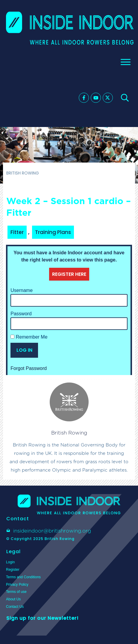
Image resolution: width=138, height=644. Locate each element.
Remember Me (29, 337)
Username (22, 290)
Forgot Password (29, 368)
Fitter (17, 232)
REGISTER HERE (69, 274)
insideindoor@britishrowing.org (52, 531)
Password (21, 314)
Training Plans (53, 232)
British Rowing (69, 433)
